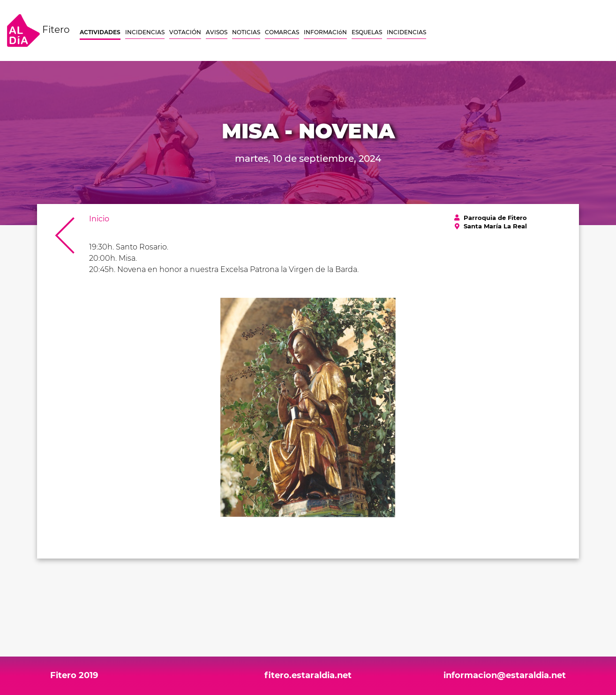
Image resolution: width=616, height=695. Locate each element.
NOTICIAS (246, 32)
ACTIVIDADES (100, 32)
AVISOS (217, 32)
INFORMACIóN (325, 32)
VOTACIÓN (185, 32)
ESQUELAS (367, 32)
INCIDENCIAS (145, 32)
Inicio (99, 219)
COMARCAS (282, 32)
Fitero (38, 30)
